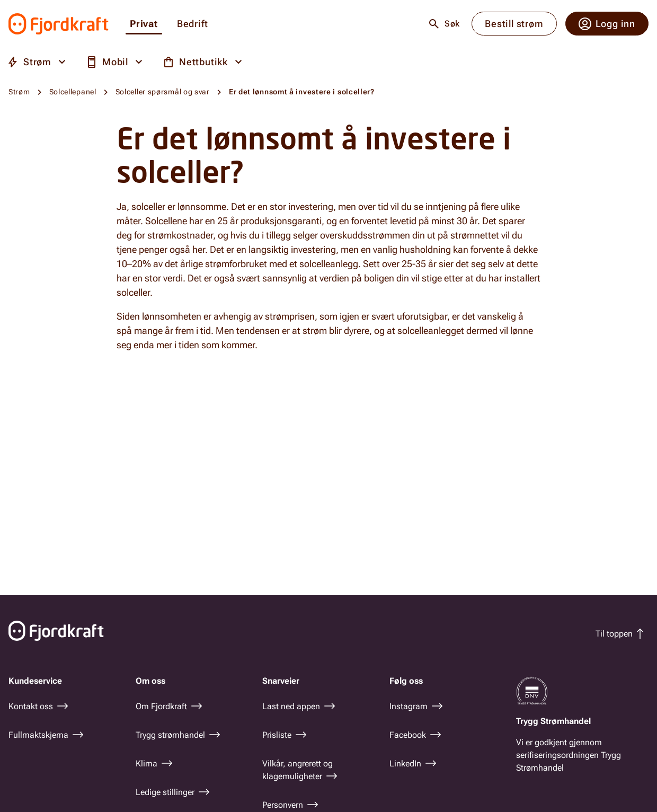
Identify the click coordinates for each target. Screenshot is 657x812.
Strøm (19, 92)
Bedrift (193, 24)
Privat (144, 24)
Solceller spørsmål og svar (163, 92)
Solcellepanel (73, 92)
